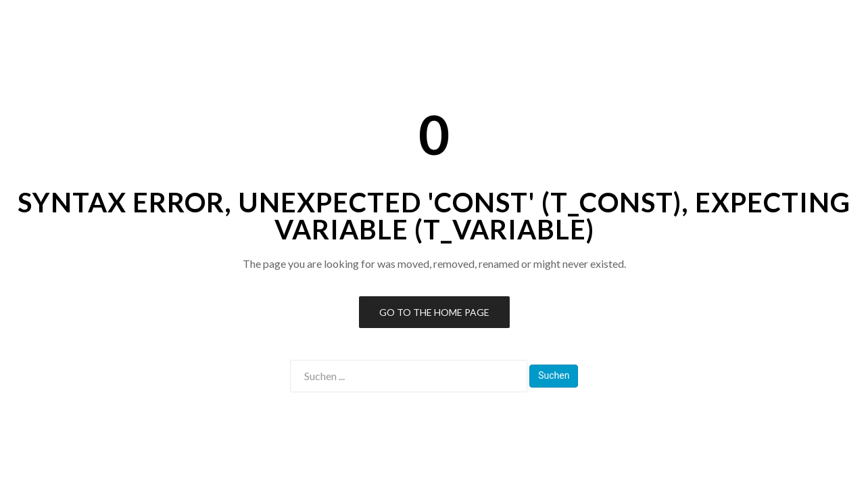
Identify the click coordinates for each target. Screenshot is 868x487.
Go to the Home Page (434, 312)
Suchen (554, 375)
